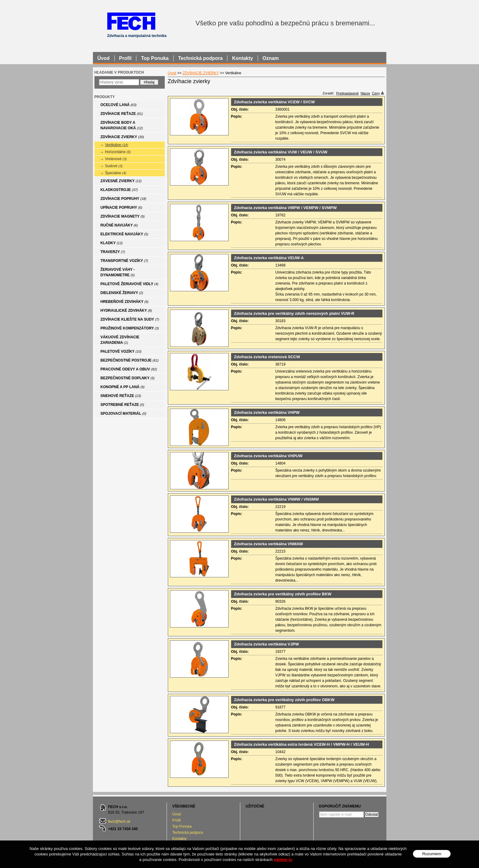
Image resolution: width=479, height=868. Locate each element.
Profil (177, 820)
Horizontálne (118, 152)
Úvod (172, 73)
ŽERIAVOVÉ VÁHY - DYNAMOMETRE (118, 272)
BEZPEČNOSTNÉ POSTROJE (130, 360)
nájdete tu (283, 860)
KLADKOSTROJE (119, 190)
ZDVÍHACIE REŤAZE (122, 114)
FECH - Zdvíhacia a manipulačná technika (131, 21)
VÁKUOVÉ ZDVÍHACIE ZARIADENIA (120, 340)
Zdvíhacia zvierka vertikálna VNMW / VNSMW (276, 499)
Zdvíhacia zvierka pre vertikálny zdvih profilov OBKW (284, 700)
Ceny (378, 93)
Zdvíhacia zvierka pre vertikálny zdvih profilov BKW (283, 594)
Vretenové (116, 159)
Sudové (114, 166)
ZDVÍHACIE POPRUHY (123, 199)
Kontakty (180, 839)
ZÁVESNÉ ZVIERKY (121, 181)
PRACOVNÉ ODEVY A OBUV (129, 369)
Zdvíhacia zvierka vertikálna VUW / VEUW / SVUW (281, 152)
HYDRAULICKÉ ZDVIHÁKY (126, 311)
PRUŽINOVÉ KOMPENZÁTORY (130, 328)
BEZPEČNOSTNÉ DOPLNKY (128, 378)
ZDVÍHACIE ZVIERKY (201, 73)
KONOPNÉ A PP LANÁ (123, 387)
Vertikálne (117, 145)
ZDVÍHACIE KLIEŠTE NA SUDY (130, 319)
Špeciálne (116, 173)
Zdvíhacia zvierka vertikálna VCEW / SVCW (275, 102)
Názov (365, 93)
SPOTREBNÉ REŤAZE (122, 405)
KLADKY (112, 243)
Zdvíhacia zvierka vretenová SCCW (267, 357)
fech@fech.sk (119, 822)
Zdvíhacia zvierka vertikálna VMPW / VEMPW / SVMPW (286, 208)
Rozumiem (432, 854)
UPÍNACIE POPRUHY (122, 208)
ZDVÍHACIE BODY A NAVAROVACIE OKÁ (122, 125)
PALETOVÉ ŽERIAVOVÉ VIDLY (130, 284)
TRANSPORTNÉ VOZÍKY (124, 261)
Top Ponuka (182, 826)
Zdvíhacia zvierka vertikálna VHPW (267, 412)
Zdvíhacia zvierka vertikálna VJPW (267, 644)
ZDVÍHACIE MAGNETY (123, 216)
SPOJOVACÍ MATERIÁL (123, 414)
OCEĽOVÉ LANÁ (119, 105)
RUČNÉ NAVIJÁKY (119, 225)
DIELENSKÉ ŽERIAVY (122, 293)
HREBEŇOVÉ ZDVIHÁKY (125, 302)
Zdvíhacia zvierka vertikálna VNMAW (269, 544)
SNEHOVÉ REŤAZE (121, 396)
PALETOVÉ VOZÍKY (121, 351)
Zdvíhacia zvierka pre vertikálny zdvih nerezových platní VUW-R (294, 313)
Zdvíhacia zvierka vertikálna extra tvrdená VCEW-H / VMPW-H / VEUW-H (302, 744)
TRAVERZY (113, 252)
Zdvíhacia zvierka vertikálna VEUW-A (269, 258)
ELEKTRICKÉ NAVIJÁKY (124, 234)
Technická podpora (188, 833)
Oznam (271, 58)
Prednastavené (348, 93)
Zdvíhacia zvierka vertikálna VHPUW (268, 456)
